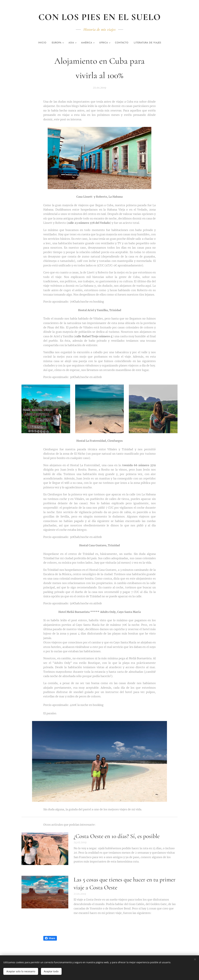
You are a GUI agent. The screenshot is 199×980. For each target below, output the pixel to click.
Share (50, 938)
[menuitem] (35, 43)
